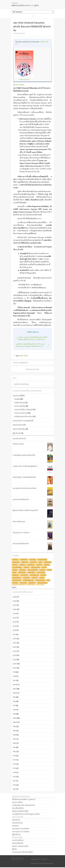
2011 (14, 634)
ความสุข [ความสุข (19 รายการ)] (33, 560)
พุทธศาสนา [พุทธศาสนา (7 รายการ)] (17, 578)
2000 (15, 668)
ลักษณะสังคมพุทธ (19, 521)
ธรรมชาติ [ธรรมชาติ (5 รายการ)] (23, 583)
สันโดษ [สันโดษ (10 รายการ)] (39, 565)
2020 (15, 609)
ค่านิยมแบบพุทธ (18, 444)
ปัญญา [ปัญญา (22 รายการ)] (15, 560)
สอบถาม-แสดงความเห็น (20, 846)
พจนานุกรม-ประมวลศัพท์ (21, 829)
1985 (14, 731)
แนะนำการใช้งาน (18, 840)
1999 (14, 672)
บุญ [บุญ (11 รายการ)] (40, 562)
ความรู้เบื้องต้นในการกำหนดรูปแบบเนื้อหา (26, 814)
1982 (14, 743)
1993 (14, 697)
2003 (15, 655)
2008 (15, 639)
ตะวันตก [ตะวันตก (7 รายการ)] (26, 578)
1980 (15, 752)
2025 (15, 597)
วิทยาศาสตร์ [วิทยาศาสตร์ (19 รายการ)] (42, 560)
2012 (15, 630)
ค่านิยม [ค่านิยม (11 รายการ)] (22, 565)
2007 (15, 643)
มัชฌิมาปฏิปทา (24, 356)
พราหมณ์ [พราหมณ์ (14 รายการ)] (16, 562)
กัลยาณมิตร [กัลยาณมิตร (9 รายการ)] (36, 567)
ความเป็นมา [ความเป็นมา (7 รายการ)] (34, 575)
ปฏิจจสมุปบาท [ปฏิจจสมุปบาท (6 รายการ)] (28, 580)
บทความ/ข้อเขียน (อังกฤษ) (23, 409)
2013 (14, 626)
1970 (14, 785)
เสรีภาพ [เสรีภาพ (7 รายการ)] (16, 575)
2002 (15, 660)
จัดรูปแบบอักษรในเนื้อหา (20, 811)
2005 (15, 647)
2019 (14, 614)
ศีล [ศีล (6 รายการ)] (48, 580)
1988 (15, 718)
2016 (15, 618)
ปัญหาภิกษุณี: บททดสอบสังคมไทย (24, 477)
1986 (14, 726)
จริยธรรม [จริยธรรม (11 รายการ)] (48, 562)
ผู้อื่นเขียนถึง (17, 433)
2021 (15, 605)
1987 (14, 722)
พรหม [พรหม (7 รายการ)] (42, 578)
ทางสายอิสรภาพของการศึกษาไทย (24, 455)
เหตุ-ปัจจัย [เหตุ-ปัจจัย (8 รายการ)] (41, 572)
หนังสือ (16, 399)
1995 (14, 689)
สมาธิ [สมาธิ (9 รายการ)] (44, 567)
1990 (14, 710)
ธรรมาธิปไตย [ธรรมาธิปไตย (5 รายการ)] (42, 583)
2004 (15, 651)
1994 (14, 693)
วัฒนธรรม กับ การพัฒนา (21, 533)
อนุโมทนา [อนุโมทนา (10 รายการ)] (31, 565)
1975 (14, 768)
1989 (14, 714)
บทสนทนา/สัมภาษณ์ (21, 413)
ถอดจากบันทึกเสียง (19, 429)
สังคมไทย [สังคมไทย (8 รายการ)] (22, 572)
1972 (14, 777)
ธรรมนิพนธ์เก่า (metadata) (22, 421)
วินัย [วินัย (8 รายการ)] (14, 572)
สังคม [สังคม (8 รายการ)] (15, 570)
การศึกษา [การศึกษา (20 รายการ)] (24, 560)
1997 (14, 680)
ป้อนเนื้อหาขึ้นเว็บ (18, 808)
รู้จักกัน (15, 849)
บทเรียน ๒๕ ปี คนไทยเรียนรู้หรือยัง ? (25, 466)
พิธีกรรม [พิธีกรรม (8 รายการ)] (23, 570)
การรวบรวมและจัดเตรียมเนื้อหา (23, 852)
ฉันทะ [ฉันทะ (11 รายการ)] (15, 565)
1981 (14, 747)
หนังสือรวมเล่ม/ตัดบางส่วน (23, 416)
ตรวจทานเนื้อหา (17, 802)
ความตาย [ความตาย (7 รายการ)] (24, 575)
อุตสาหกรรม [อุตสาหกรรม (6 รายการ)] (40, 580)
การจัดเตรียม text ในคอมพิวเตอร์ (23, 805)
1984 (14, 735)
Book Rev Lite (35, 863)
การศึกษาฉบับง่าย (24, 79)
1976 (14, 764)
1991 (14, 706)
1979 (14, 756)
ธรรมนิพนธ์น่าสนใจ (19, 438)
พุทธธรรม (15, 826)
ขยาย (14, 587)
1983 (14, 739)
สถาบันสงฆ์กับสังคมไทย (21, 543)
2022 (15, 601)
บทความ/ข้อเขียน (20, 406)
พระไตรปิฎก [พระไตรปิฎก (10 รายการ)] (17, 567)
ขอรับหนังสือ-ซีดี (18, 843)
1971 (14, 781)
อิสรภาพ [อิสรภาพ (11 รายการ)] (25, 562)
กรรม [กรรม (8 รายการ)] (49, 570)
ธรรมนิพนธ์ (17, 396)
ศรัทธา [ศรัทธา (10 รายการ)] (47, 565)
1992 (14, 701)
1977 (14, 760)
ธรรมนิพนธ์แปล (18, 425)
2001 (15, 664)
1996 (14, 685)
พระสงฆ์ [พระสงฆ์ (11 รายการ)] (33, 562)
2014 (15, 622)
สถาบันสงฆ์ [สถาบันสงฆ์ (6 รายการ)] (17, 580)
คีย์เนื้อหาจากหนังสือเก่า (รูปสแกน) (24, 799)
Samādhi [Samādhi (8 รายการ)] (31, 572)
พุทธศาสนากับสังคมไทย (21, 499)
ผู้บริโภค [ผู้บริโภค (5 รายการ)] (32, 583)
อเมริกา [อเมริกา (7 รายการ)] (35, 578)
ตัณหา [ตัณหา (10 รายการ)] (26, 567)
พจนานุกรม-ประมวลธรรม (21, 832)
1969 (14, 789)
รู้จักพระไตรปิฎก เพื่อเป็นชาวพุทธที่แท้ (25, 510)
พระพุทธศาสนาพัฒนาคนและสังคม (25, 488)
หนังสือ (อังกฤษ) (20, 403)
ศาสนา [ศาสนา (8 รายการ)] (42, 570)
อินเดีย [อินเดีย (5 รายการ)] (15, 583)
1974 (14, 772)
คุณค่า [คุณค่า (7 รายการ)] (43, 575)
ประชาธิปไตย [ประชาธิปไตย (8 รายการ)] (33, 570)
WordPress (50, 863)
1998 (14, 676)
